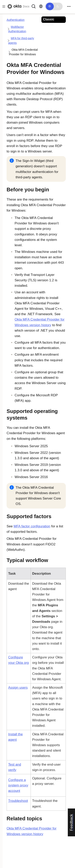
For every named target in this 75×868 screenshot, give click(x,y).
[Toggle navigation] (69, 7)
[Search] (34, 6)
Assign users (18, 688)
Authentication (16, 20)
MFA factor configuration (32, 526)
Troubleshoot (18, 801)
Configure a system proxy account (18, 785)
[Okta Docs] (18, 6)
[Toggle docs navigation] (3, 7)
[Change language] (41, 6)
